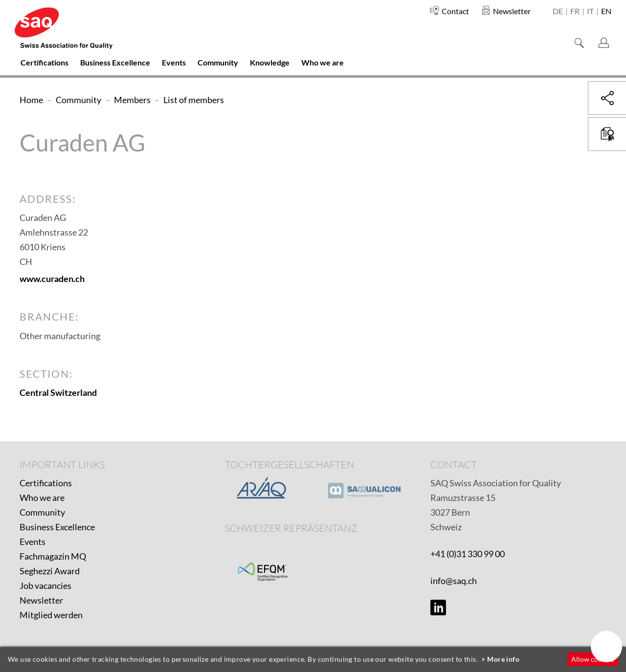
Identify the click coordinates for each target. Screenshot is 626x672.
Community (42, 512)
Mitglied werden (51, 615)
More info (503, 659)
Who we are (42, 498)
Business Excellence (57, 527)
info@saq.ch (454, 581)
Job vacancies (45, 585)
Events (33, 542)
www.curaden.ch (52, 279)
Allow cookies (592, 659)
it (590, 12)
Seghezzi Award (50, 571)
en (606, 12)
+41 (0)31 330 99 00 (468, 554)
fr (575, 12)
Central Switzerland (58, 392)
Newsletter (41, 600)
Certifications (46, 483)
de (558, 12)
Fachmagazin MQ (53, 556)
